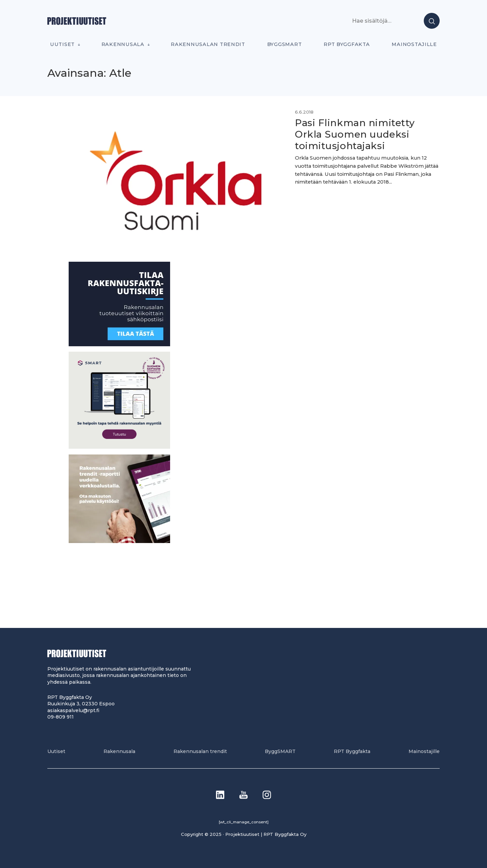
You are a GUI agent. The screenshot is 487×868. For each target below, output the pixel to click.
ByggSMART (285, 44)
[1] (119, 344)
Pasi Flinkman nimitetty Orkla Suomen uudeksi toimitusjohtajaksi (355, 134)
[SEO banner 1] (119, 447)
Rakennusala (123, 44)
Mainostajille (414, 44)
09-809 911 (61, 717)
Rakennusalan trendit (208, 44)
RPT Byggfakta (347, 44)
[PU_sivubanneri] (119, 541)
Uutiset (62, 44)
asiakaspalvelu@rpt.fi (73, 710)
